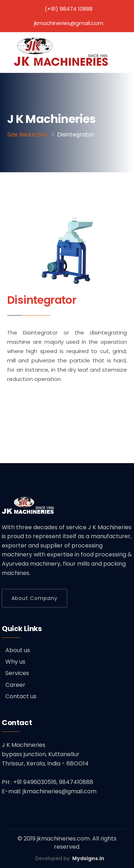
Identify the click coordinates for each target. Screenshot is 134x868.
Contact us (21, 696)
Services (17, 673)
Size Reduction (27, 135)
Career (15, 685)
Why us (15, 662)
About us (18, 650)
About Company (34, 598)
